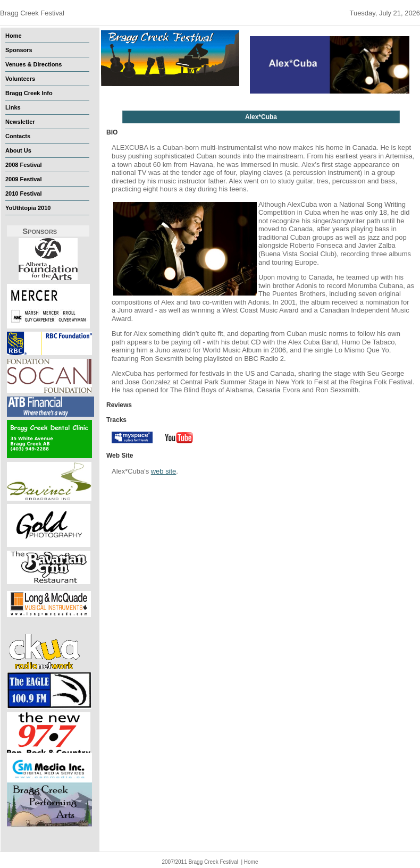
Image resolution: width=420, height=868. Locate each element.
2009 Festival (24, 179)
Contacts (18, 136)
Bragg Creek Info (29, 93)
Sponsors (19, 50)
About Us (18, 150)
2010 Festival (24, 193)
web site (164, 471)
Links (13, 107)
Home (14, 36)
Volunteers (20, 79)
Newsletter (20, 122)
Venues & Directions (33, 64)
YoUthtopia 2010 (28, 208)
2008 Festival (24, 165)
